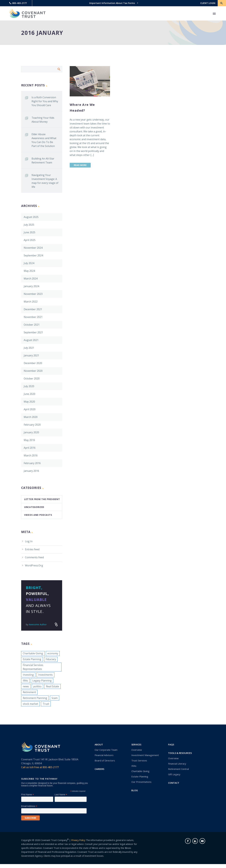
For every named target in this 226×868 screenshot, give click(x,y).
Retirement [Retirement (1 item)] (29, 692)
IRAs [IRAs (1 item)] (25, 681)
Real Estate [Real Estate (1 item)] (52, 686)
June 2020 (30, 394)
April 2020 (30, 409)
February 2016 (32, 463)
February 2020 (32, 425)
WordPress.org (34, 565)
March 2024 (31, 279)
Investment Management (145, 755)
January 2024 (31, 286)
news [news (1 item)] (26, 686)
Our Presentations (141, 782)
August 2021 (31, 340)
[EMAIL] (54, 811)
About (99, 744)
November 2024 (33, 248)
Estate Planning (140, 776)
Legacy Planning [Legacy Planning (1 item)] (42, 681)
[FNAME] (37, 799)
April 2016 (30, 448)
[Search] (42, 69)
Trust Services (139, 760)
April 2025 (30, 240)
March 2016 (31, 455)
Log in (29, 541)
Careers (99, 769)
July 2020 (29, 386)
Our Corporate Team (106, 750)
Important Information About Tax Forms (112, 3)
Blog (135, 790)
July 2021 (29, 348)
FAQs (171, 744)
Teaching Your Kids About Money (43, 120)
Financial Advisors (104, 755)
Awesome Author (38, 624)
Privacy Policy (78, 840)
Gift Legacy (174, 774)
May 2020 (29, 402)
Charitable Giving (140, 771)
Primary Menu (214, 14)
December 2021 (33, 309)
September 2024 (33, 255)
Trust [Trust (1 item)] (46, 704)
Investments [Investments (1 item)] (45, 675)
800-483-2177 (19, 3)
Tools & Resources (180, 753)
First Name (28, 795)
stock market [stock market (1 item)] (30, 704)
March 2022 (31, 302)
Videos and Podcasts (38, 515)
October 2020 (32, 379)
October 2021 (32, 325)
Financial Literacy (177, 764)
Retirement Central (178, 769)
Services (136, 744)
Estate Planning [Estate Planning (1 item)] (32, 659)
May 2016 (29, 440)
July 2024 (29, 263)
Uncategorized (34, 507)
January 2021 (31, 355)
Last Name (61, 795)
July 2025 (29, 225)
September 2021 (33, 332)
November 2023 (33, 294)
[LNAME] (71, 799)
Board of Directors (105, 760)
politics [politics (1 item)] (37, 686)
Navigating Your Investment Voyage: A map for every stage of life (45, 181)
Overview (137, 750)
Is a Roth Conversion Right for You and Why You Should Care (45, 101)
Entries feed (32, 549)
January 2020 (31, 432)
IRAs (134, 766)
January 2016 (31, 471)
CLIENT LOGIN (208, 3)
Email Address (29, 806)
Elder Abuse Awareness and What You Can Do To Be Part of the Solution (44, 140)
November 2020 (33, 371)
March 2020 (31, 417)
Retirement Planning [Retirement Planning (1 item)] (35, 698)
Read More (80, 165)
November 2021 (33, 317)
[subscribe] (30, 818)
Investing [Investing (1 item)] (28, 675)
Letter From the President (42, 499)
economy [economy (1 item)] (53, 653)
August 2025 (31, 217)
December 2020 (33, 363)
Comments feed (34, 557)
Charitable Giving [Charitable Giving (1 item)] (33, 653)
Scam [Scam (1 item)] (55, 698)
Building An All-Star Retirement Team (43, 161)
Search (59, 69)
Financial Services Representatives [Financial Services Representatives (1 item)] (33, 667)
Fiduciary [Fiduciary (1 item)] (51, 659)
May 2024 (29, 271)
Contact (174, 783)
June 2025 (30, 232)
